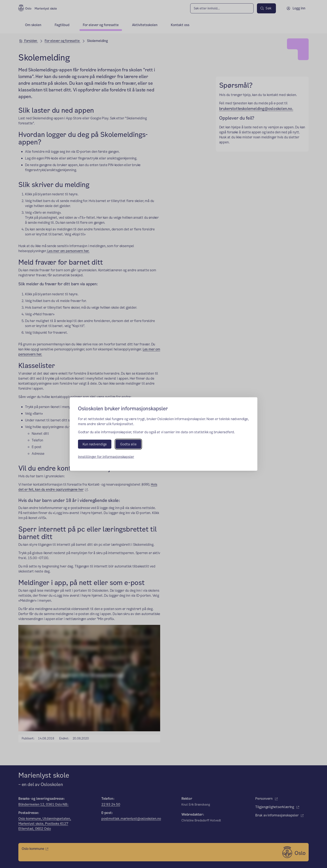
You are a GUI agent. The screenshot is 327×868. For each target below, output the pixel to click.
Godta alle (128, 444)
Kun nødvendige (95, 444)
